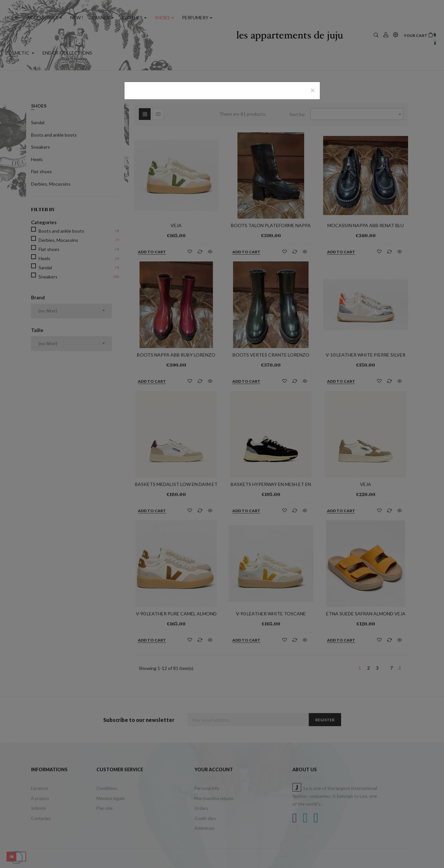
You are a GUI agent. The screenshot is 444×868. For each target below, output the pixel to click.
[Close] (313, 90)
